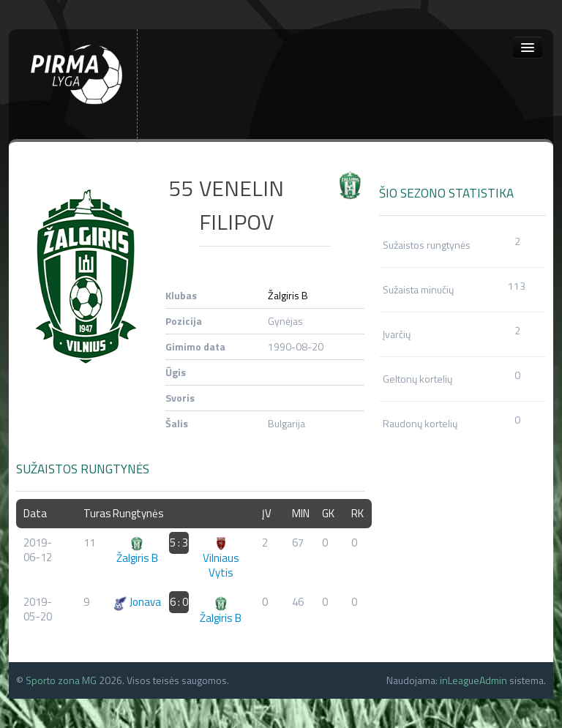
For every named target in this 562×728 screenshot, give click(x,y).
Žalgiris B (288, 295)
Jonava (137, 602)
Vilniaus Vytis (221, 559)
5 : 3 (179, 543)
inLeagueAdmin (473, 680)
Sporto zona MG (61, 680)
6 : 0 (179, 602)
